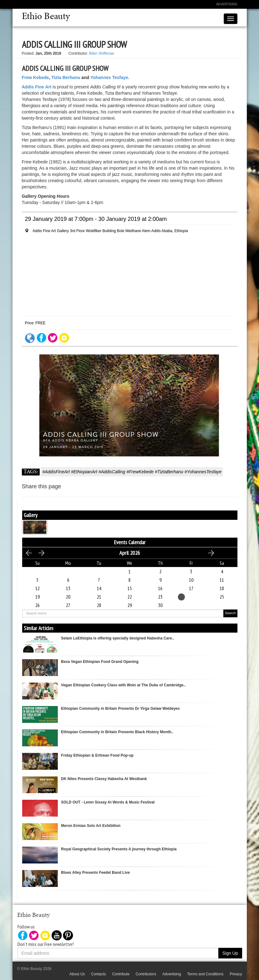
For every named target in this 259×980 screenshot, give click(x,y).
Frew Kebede (35, 77)
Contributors (146, 974)
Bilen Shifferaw (102, 53)
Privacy (236, 974)
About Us (77, 974)
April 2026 (130, 553)
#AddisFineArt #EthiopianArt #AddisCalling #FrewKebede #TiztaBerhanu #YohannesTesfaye (132, 472)
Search (230, 613)
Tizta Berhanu (66, 77)
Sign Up (230, 953)
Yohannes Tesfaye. (110, 77)
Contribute (121, 974)
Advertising (227, 4)
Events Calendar (130, 542)
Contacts (99, 974)
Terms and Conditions (205, 974)
